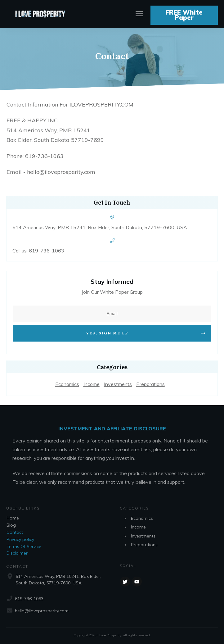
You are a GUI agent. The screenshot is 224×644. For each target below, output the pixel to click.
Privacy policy (20, 539)
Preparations (150, 384)
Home (13, 518)
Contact (15, 532)
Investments (118, 384)
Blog (11, 525)
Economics (67, 384)
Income (92, 384)
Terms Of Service (24, 546)
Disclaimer (17, 553)
